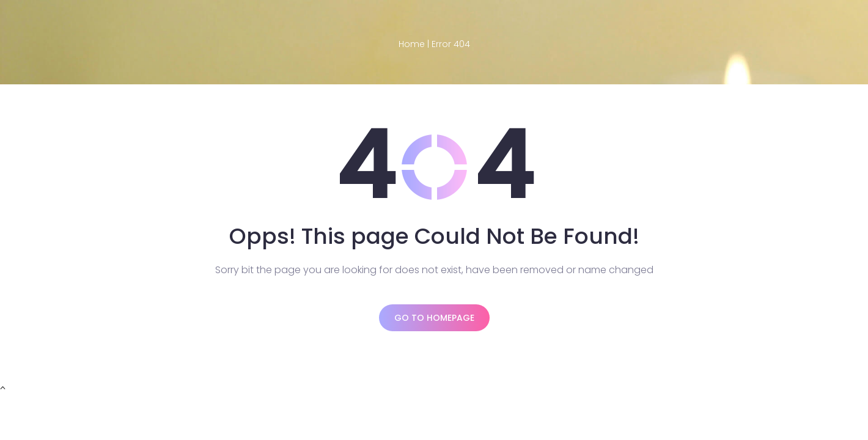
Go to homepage (434, 318)
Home (412, 44)
